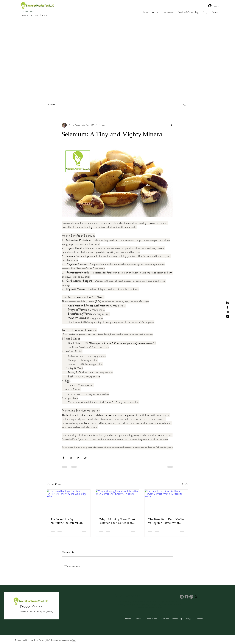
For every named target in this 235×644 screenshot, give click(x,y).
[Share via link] (85, 458)
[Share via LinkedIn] (78, 458)
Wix (74, 640)
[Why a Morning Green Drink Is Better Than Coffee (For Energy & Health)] (117, 502)
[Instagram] (227, 312)
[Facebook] (227, 308)
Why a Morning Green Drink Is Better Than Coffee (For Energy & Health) (117, 521)
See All (185, 484)
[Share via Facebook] (63, 458)
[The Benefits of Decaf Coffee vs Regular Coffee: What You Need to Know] (166, 502)
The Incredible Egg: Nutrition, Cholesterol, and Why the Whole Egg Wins (67, 521)
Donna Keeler (28, 12)
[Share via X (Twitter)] (71, 458)
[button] (184, 105)
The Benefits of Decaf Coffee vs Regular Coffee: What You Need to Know (166, 521)
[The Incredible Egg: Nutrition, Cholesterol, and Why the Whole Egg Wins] (69, 502)
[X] (227, 317)
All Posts (51, 105)
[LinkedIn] (227, 303)
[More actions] (171, 125)
